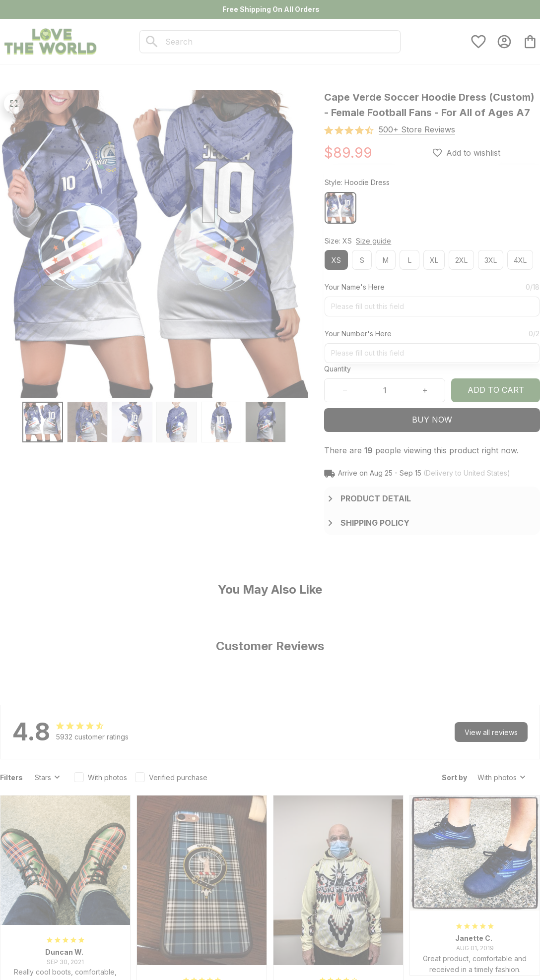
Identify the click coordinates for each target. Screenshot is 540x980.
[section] (417, 130)
